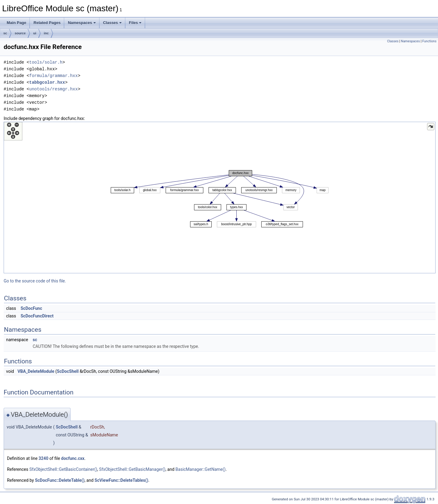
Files (135, 23)
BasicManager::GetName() (201, 469)
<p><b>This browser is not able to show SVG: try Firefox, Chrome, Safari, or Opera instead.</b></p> (220, 198)
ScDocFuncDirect (37, 316)
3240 (43, 458)
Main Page (16, 23)
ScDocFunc (31, 308)
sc (5, 33)
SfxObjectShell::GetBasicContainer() (63, 469)
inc (46, 33)
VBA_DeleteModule (36, 371)
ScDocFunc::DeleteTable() (60, 480)
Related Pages (47, 23)
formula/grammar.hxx (54, 76)
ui (35, 33)
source (20, 33)
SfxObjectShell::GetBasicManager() (132, 469)
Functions (429, 41)
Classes (112, 23)
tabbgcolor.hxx (47, 82)
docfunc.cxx (73, 458)
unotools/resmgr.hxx (54, 89)
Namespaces (82, 23)
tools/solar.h (46, 62)
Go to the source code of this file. (35, 281)
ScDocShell (68, 371)
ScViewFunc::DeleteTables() (122, 480)
